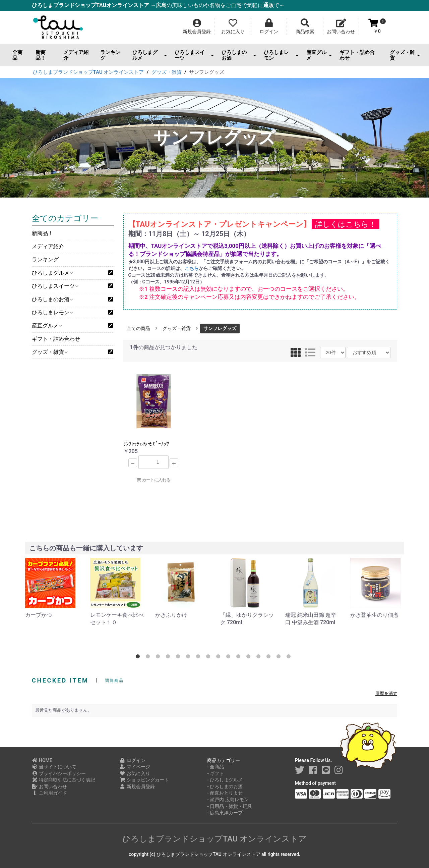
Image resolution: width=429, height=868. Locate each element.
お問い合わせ (49, 786)
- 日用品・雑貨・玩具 (230, 806)
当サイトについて (54, 767)
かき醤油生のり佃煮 (374, 615)
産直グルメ (319, 55)
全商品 (17, 55)
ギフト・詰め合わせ (357, 55)
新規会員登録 (137, 786)
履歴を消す (386, 693)
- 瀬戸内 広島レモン (228, 800)
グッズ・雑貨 (405, 55)
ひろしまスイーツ (194, 55)
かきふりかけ (171, 615)
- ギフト (216, 773)
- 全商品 (216, 767)
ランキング (110, 55)
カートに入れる (153, 480)
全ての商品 (138, 328)
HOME (42, 760)
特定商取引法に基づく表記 (64, 780)
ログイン (133, 760)
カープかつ (39, 615)
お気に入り (135, 773)
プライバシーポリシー (59, 773)
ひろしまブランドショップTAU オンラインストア (215, 839)
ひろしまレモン (281, 55)
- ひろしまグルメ (225, 780)
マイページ (135, 767)
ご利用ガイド (49, 793)
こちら (192, 268)
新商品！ (41, 55)
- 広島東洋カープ (225, 813)
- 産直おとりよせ (225, 793)
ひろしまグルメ (150, 55)
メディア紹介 (76, 55)
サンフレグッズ (220, 328)
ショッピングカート (144, 780)
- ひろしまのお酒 (225, 786)
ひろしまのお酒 (239, 55)
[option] (52, 588)
